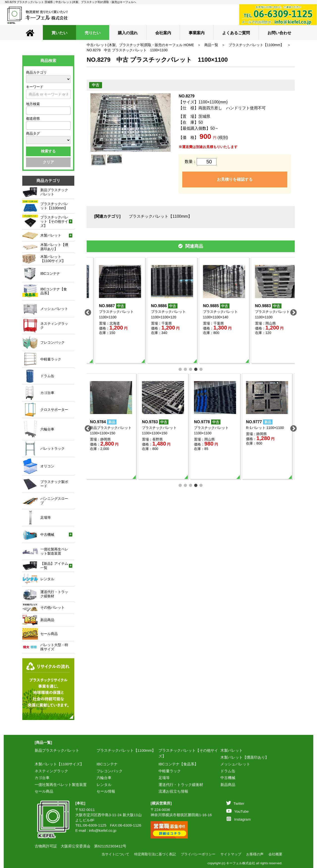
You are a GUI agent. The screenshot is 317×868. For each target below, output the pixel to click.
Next (292, 311)
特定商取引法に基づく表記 (155, 854)
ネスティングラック (51, 771)
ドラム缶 (228, 771)
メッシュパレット (235, 764)
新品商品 (228, 785)
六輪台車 (104, 778)
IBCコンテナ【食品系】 (178, 764)
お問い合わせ (279, 33)
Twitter (235, 803)
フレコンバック (110, 771)
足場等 (164, 778)
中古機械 (228, 778)
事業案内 (197, 33)
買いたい (59, 33)
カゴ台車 (42, 778)
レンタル (104, 785)
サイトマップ (231, 854)
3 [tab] (191, 369)
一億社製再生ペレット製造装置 (61, 785)
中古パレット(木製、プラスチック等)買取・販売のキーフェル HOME (140, 45)
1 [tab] (180, 369)
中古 (96, 85)
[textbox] (29, 111)
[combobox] (48, 111)
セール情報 (106, 791)
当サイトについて (115, 854)
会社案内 (163, 33)
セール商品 (44, 791)
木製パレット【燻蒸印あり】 (245, 757)
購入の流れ (128, 33)
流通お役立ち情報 (173, 791)
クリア (48, 162)
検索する (48, 151)
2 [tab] (186, 369)
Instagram (239, 819)
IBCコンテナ (107, 764)
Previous (87, 311)
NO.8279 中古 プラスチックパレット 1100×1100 (127, 50)
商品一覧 (211, 45)
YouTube (238, 811)
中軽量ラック (170, 771)
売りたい (93, 33)
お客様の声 (255, 854)
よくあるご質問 (236, 33)
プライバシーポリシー (198, 854)
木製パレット (232, 750)
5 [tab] (201, 369)
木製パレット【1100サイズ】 (59, 764)
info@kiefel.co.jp (103, 830)
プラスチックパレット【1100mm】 (256, 45)
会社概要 (275, 854)
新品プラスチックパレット (57, 750)
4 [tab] (196, 369)
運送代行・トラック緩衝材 (181, 785)
